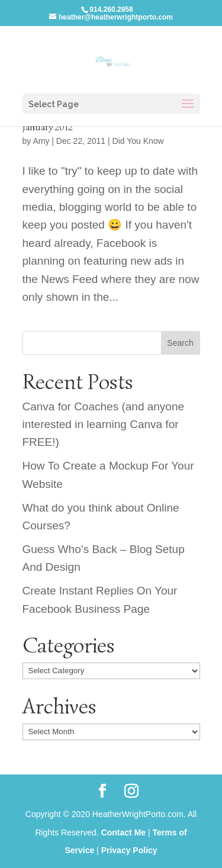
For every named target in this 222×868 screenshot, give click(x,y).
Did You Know (138, 141)
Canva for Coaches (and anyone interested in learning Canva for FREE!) (104, 425)
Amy (41, 141)
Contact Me (123, 832)
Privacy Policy (129, 850)
